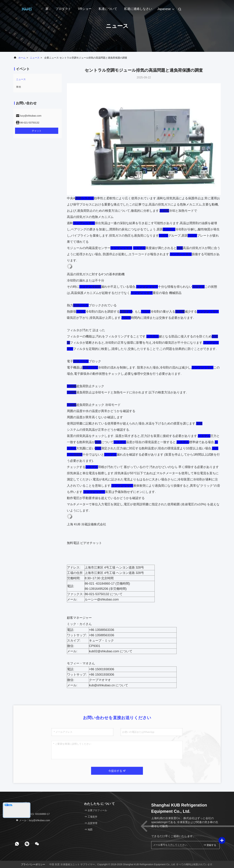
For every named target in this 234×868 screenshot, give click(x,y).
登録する (210, 845)
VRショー (85, 9)
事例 (18, 87)
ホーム (22, 58)
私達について (108, 9)
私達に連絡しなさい (138, 9)
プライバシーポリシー (33, 864)
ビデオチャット (91, 543)
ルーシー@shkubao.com (102, 599)
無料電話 (73, 543)
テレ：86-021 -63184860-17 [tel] (33, 814)
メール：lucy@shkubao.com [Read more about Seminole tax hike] (33, 820)
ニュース (35, 58)
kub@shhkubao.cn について (109, 685)
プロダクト (63, 9)
